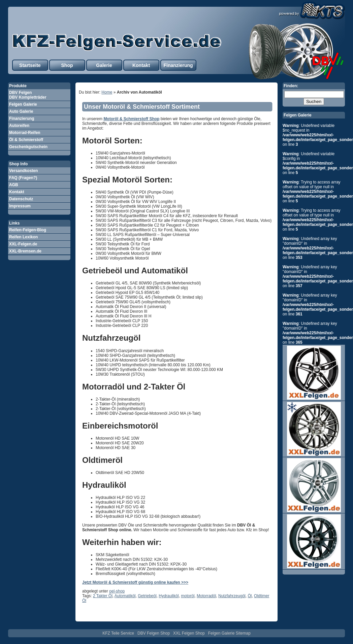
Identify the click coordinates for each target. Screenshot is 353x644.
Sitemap (243, 633)
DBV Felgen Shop (154, 633)
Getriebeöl (147, 596)
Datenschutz (21, 199)
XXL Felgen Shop (189, 633)
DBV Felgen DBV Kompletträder (28, 95)
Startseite (30, 65)
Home (107, 92)
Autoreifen (19, 126)
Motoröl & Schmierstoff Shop (131, 119)
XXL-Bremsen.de (25, 251)
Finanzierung (178, 65)
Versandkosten (23, 171)
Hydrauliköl (169, 596)
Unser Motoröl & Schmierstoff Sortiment (142, 107)
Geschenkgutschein (28, 147)
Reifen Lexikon (23, 237)
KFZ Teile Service (118, 633)
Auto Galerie (21, 111)
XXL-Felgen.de (23, 244)
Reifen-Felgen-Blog (28, 230)
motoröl (188, 596)
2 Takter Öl (103, 596)
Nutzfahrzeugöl (232, 596)
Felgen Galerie (23, 104)
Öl (250, 596)
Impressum (20, 206)
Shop (67, 65)
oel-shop (117, 591)
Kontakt (141, 65)
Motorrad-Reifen (25, 133)
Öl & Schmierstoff (26, 140)
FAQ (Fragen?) (23, 178)
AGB (14, 185)
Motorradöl (206, 596)
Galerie (104, 65)
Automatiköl (125, 596)
